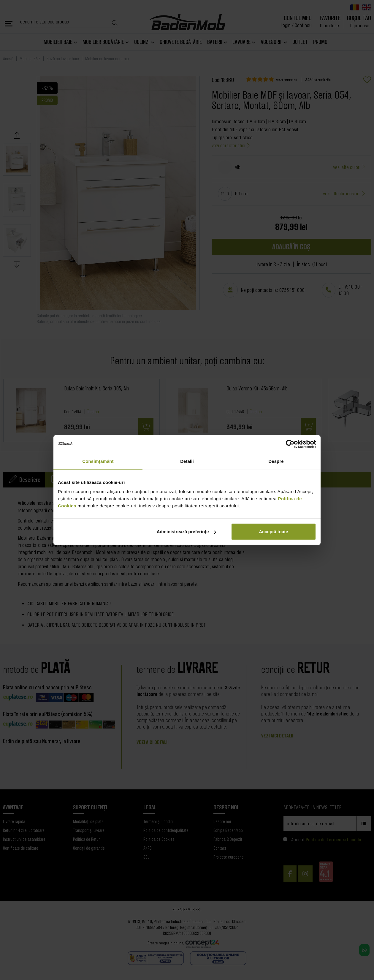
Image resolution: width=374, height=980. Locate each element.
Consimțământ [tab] (98, 461)
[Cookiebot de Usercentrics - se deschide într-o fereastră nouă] (290, 444)
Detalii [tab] (187, 461)
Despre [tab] (276, 461)
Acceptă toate (273, 532)
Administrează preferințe (186, 532)
